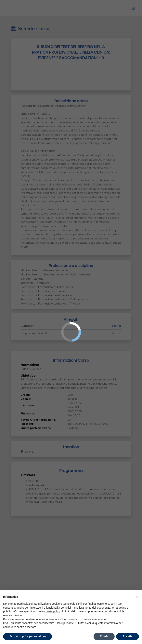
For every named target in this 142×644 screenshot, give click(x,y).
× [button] (137, 597)
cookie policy (52, 611)
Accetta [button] (128, 636)
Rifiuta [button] (104, 636)
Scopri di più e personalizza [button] (28, 636)
